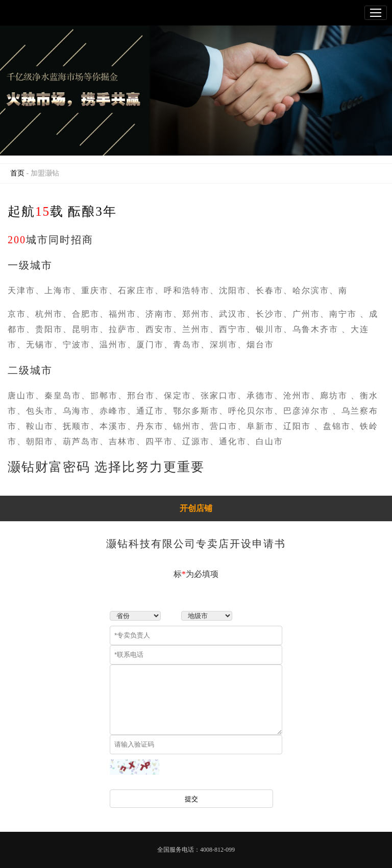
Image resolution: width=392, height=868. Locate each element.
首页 (17, 173)
